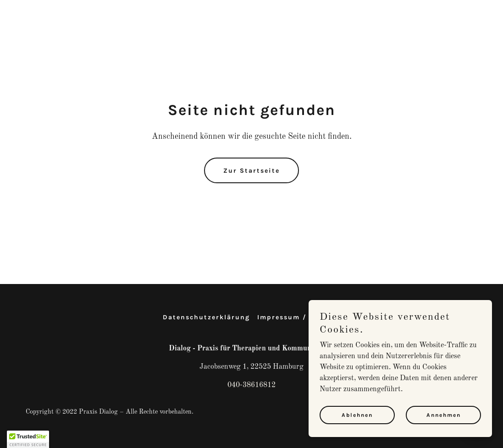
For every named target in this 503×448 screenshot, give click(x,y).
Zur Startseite (251, 171)
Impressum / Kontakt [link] (299, 317)
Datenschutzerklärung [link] (206, 317)
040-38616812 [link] (251, 385)
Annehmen (444, 415)
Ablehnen (357, 415)
